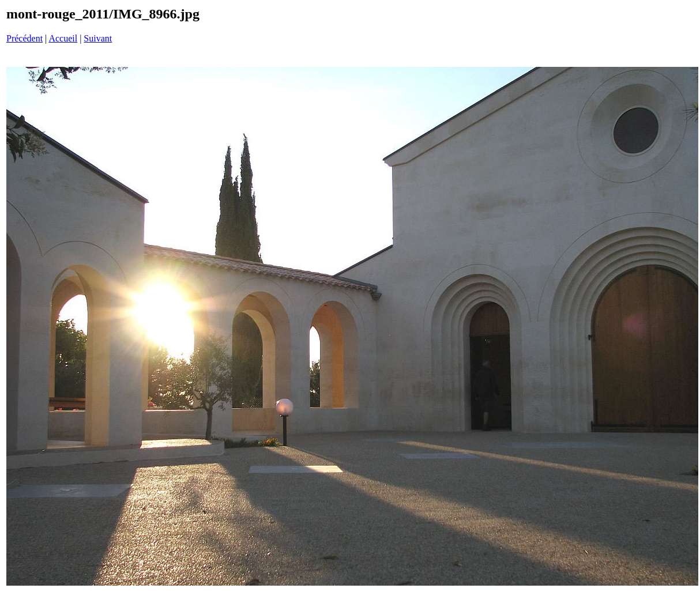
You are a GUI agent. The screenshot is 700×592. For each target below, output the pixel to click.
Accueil (63, 38)
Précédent (25, 38)
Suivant (98, 38)
